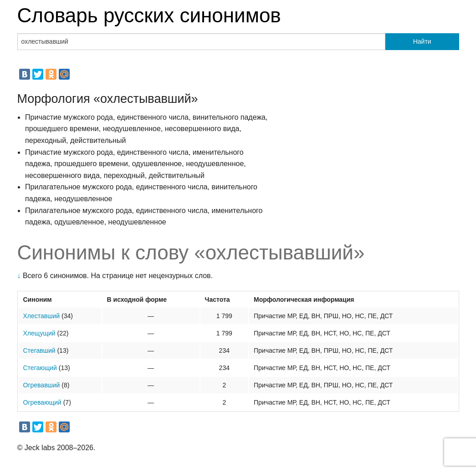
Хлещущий (39, 333)
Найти (422, 41)
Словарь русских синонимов (149, 15)
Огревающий (42, 402)
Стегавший (39, 350)
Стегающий (40, 368)
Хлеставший (42, 316)
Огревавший (42, 385)
